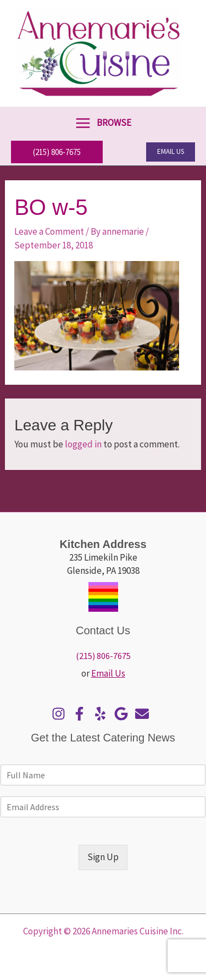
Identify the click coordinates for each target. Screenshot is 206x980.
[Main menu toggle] (103, 123)
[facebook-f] (82, 714)
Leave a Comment (49, 231)
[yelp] (103, 714)
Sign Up (103, 857)
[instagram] (61, 714)
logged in (83, 444)
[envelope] (145, 714)
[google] (124, 714)
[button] (57, 152)
